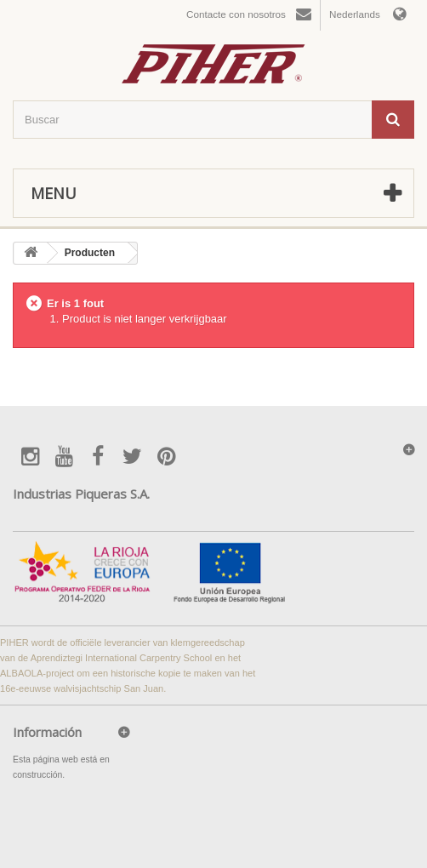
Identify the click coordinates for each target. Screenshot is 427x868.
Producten (90, 253)
